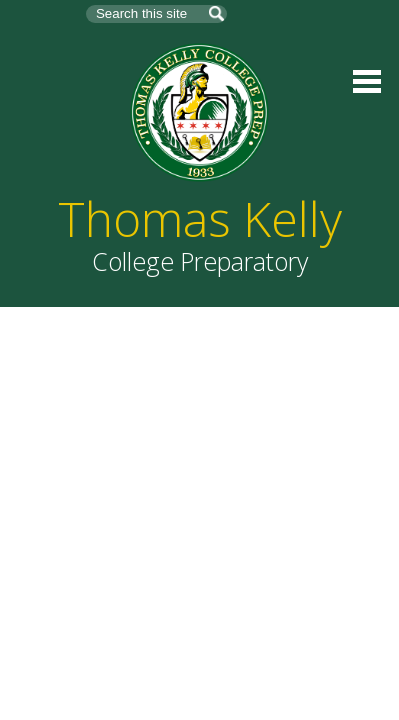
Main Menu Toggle (367, 81)
